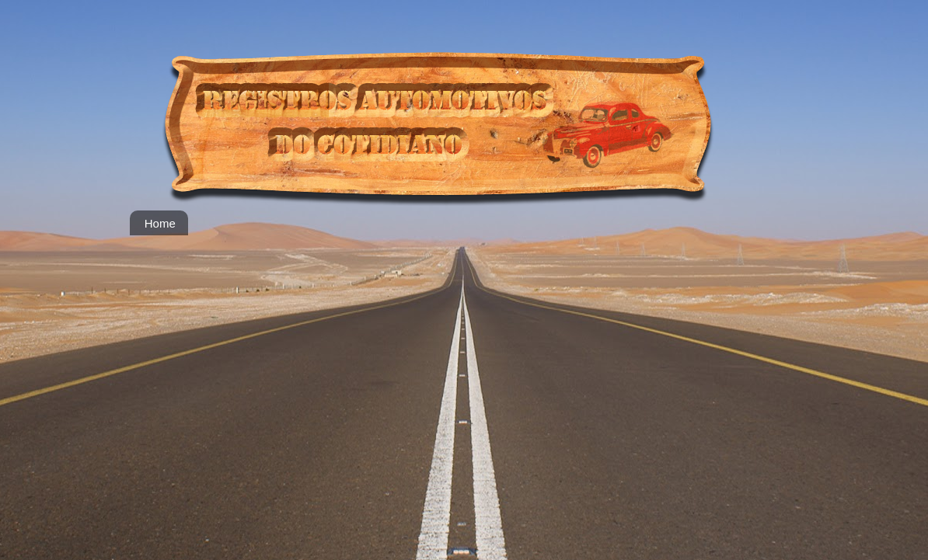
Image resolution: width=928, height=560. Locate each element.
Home (160, 223)
